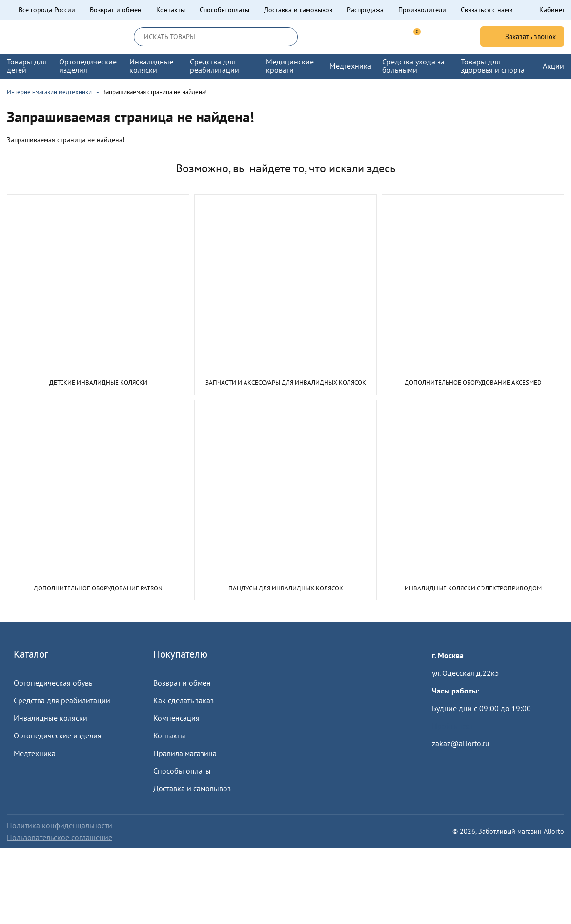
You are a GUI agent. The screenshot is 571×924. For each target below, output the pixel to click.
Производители (422, 10)
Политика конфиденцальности (60, 825)
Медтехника (35, 753)
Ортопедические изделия (58, 735)
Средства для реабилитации (62, 700)
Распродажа (365, 10)
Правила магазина (185, 753)
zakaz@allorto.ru (461, 743)
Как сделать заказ (184, 700)
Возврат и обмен (116, 10)
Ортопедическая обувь (53, 683)
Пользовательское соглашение (60, 837)
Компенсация (176, 718)
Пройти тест (452, 726)
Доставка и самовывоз (298, 10)
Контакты (171, 10)
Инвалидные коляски (51, 718)
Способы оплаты (224, 10)
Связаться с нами (487, 10)
